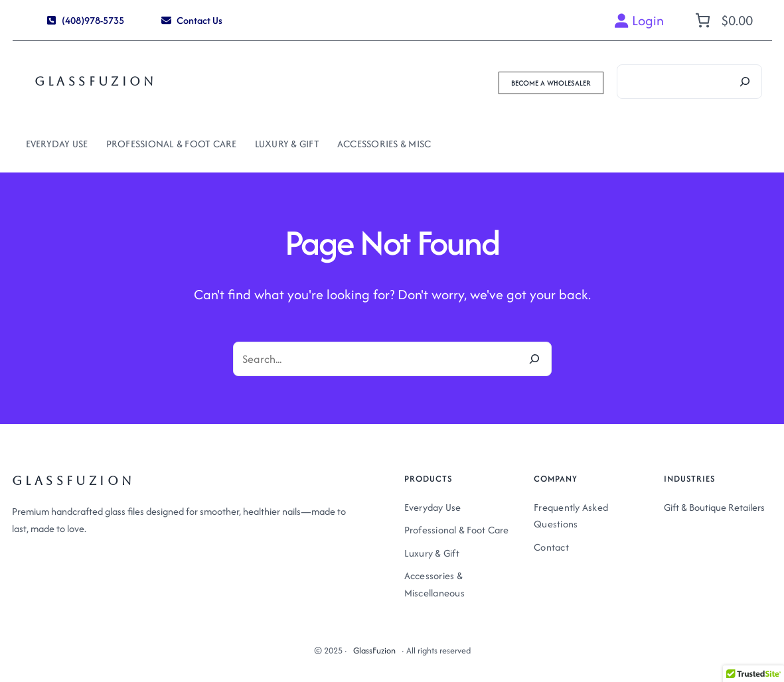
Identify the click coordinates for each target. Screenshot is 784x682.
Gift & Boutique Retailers (714, 507)
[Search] (745, 82)
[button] (86, 20)
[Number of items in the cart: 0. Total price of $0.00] (722, 20)
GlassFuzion (96, 81)
